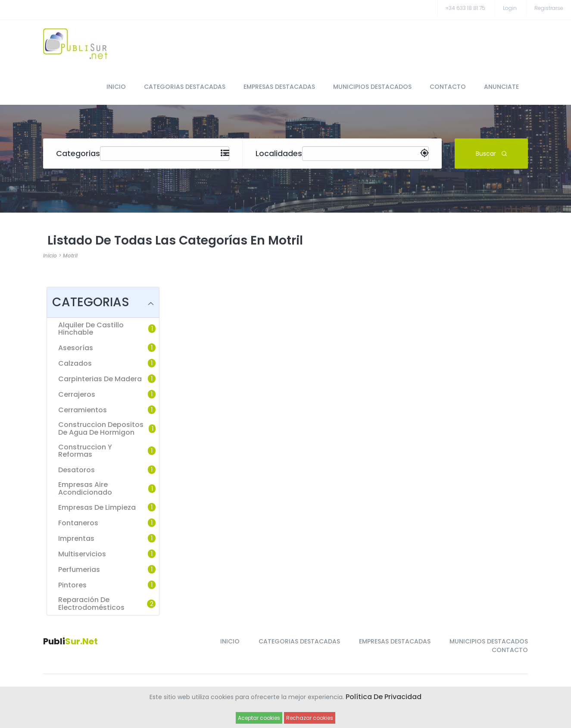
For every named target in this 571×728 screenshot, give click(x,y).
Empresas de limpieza (97, 508)
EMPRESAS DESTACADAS (279, 87)
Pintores (72, 585)
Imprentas (76, 539)
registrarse (549, 8)
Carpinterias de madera (100, 379)
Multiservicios (82, 554)
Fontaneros (78, 523)
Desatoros (76, 470)
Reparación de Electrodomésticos (91, 604)
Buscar (491, 153)
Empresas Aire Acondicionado (85, 488)
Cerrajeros (77, 395)
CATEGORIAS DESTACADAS (185, 87)
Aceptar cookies (259, 718)
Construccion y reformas (85, 451)
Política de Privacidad (384, 697)
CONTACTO (448, 87)
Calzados (75, 364)
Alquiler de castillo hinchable (91, 329)
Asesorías (76, 348)
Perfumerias (79, 570)
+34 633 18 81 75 (465, 8)
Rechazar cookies (310, 718)
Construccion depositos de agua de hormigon (101, 428)
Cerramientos (83, 410)
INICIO (116, 87)
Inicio (50, 256)
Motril (70, 256)
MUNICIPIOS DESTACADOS (372, 87)
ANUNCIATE (501, 87)
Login (510, 8)
